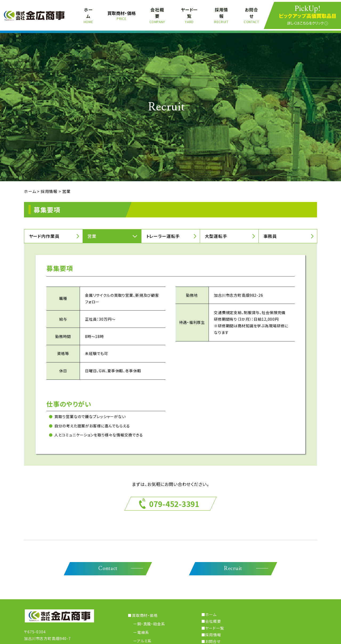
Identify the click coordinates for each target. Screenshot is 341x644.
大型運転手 (216, 233)
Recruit (233, 565)
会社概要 (158, 14)
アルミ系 (144, 638)
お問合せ (251, 14)
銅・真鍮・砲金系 (151, 621)
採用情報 (221, 14)
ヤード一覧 (189, 14)
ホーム (89, 14)
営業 (92, 233)
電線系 (143, 629)
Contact (108, 565)
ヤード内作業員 (44, 233)
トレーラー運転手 (163, 233)
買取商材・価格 (122, 14)
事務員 (270, 233)
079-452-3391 (174, 500)
